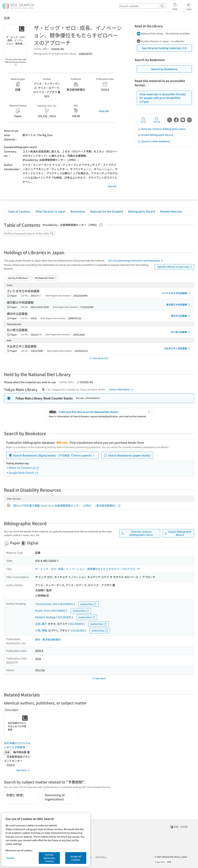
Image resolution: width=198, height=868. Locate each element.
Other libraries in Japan (50, 211)
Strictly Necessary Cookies (49, 858)
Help (175, 6)
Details (10, 858)
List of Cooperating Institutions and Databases (136, 261)
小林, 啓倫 (41, 630)
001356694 (76, 624)
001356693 (65, 617)
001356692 (59, 610)
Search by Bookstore (164, 69)
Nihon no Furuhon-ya (24, 468)
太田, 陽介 (41, 624)
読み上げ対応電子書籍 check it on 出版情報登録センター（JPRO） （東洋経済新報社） (67, 506)
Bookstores (78, 211)
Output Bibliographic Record (155, 135)
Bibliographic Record (141, 211)
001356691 (66, 604)
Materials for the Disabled (107, 211)
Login (189, 6)
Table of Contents (19, 211)
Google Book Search (23, 473)
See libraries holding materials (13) (164, 48)
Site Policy (101, 857)
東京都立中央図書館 (179, 304)
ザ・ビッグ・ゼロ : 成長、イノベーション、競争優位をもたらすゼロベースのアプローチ (88, 569)
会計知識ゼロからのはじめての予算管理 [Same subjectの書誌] (17, 745)
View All (104, 111)
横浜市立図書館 (181, 316)
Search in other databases (154, 141)
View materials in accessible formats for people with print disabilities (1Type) (163, 98)
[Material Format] (46, 278)
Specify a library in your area (175, 267)
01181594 (78, 630)
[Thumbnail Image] (18, 726)
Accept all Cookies (76, 858)
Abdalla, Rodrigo (45, 617)
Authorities (89, 604)
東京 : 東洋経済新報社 (48, 639)
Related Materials (171, 211)
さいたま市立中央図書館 (176, 293)
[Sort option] (19, 278)
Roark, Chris (42, 610)
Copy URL (157, 120)
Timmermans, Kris (46, 604)
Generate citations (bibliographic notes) (162, 129)
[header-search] (143, 6)
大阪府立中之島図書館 (178, 348)
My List (143, 120)
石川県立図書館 (181, 332)
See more (24, 770)
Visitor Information (122, 390)
